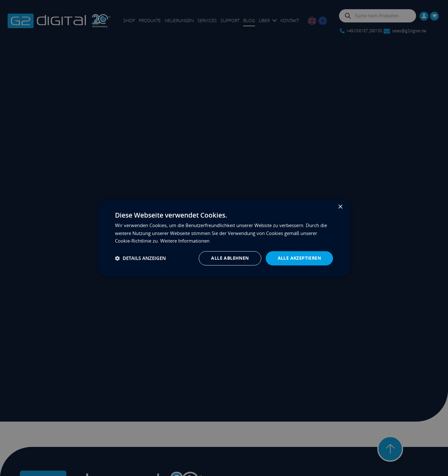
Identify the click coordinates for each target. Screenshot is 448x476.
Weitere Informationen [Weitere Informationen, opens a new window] (185, 241)
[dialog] (224, 238)
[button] (140, 258)
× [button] (340, 207)
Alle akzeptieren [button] (299, 258)
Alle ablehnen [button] (230, 258)
